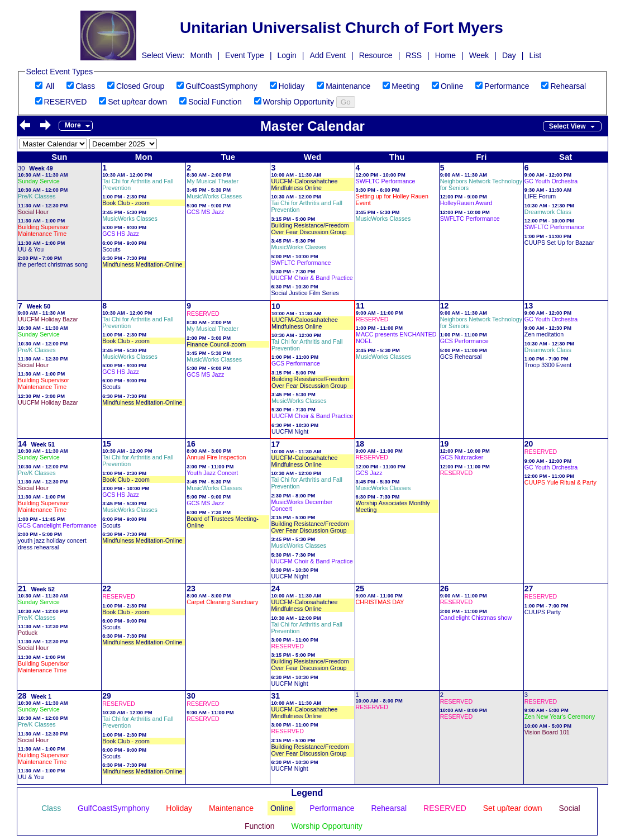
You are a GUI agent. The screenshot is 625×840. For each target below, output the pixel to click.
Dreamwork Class (548, 212)
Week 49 (41, 168)
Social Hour (33, 212)
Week (479, 55)
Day (509, 55)
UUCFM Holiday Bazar (48, 319)
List (535, 55)
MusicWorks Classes (130, 219)
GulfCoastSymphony (221, 86)
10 (276, 306)
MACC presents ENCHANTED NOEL (396, 338)
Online (452, 86)
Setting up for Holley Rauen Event (392, 200)
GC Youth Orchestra (551, 181)
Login (287, 55)
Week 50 (39, 306)
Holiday (292, 86)
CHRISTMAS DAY (380, 602)
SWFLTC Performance (301, 263)
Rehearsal (568, 86)
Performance (507, 86)
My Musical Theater (213, 181)
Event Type (245, 55)
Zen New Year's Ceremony (560, 716)
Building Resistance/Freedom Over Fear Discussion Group (310, 229)
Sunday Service (39, 181)
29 (107, 696)
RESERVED (66, 102)
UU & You (31, 249)
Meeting (405, 86)
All (50, 86)
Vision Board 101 (547, 732)
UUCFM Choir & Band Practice (312, 278)
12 (445, 306)
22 (107, 589)
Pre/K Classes (37, 196)
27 (529, 589)
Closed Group (140, 86)
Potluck (28, 633)
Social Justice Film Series (305, 293)
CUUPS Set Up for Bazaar (559, 243)
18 (360, 444)
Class (85, 86)
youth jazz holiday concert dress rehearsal (52, 544)
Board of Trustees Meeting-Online (223, 522)
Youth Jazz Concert (212, 473)
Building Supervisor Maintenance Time (44, 230)
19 (445, 444)
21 (22, 589)
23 (191, 589)
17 (275, 444)
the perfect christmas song (53, 264)
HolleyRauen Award (466, 203)
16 (191, 444)
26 (445, 589)
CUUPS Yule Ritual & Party (560, 482)
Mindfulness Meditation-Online (142, 264)
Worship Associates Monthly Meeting (393, 506)
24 (275, 589)
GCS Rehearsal (461, 357)
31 (275, 696)
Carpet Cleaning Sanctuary (222, 602)
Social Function (215, 102)
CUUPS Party (543, 612)
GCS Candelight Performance (57, 525)
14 (22, 444)
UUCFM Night (290, 431)
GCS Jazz (369, 473)
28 (22, 696)
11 (360, 306)
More (73, 125)
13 (529, 306)
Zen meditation (544, 334)
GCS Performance (296, 363)
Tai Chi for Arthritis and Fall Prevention (138, 184)
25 (360, 589)
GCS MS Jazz (205, 212)
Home (445, 55)
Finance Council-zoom (216, 344)
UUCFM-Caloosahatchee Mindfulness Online (304, 184)
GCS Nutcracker (462, 457)
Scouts (111, 249)
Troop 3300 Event (548, 365)
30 (21, 168)
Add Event (328, 55)
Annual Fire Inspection (216, 457)
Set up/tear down (137, 102)
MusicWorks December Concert (302, 505)
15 (107, 444)
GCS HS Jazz (121, 234)
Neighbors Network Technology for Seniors (481, 184)
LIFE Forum (540, 196)
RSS (414, 55)
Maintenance (348, 86)
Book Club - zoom (126, 203)
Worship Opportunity (299, 102)
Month (201, 55)
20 (529, 444)
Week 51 (42, 444)
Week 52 (42, 589)
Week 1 (41, 696)
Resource (376, 55)
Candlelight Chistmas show (476, 618)
